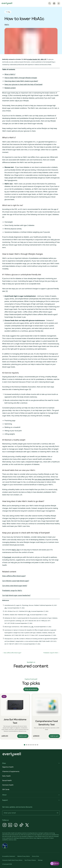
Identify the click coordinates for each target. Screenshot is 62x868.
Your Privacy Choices (30, 860)
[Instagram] (5, 825)
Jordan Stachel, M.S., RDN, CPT (37, 59)
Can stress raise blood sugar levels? (15, 586)
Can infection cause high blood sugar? (16, 581)
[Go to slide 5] (32, 745)
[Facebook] (16, 825)
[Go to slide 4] (30, 745)
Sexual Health (7, 780)
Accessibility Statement (9, 856)
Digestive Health (8, 767)
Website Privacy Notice (24, 856)
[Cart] (54, 3)
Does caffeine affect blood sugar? (14, 576)
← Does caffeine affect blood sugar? (12, 653)
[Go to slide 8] (38, 745)
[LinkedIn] (10, 825)
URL (6, 608)
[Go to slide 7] (36, 745)
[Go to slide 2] (26, 745)
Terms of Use (35, 856)
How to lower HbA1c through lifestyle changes (21, 78)
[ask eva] (55, 864)
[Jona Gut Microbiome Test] (15, 716)
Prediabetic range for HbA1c (12, 590)
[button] (57, 813)
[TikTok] (21, 825)
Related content (10, 88)
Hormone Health (8, 785)
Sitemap (40, 860)
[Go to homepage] (7, 3)
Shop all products (31, 689)
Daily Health (6, 776)
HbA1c (7, 25)
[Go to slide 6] (34, 745)
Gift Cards (6, 789)
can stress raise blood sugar (44, 479)
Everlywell (8, 557)
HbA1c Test (16, 550)
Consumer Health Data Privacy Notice (12, 860)
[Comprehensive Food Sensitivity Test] (47, 716)
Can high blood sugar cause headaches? (16, 595)
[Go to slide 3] (28, 745)
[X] (27, 825)
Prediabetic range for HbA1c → (52, 653)
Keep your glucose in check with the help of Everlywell (23, 84)
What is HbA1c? (10, 74)
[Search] (50, 3)
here (57, 835)
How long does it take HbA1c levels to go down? (21, 81)
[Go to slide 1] (24, 745)
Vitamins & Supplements (11, 771)
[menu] (59, 3)
